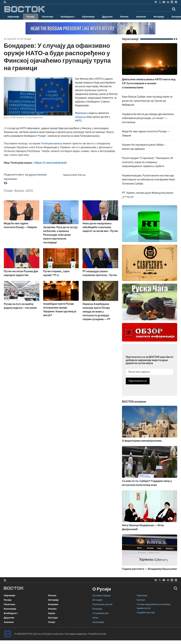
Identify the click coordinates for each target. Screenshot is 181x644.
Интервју (159, 17)
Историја (97, 600)
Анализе (141, 17)
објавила (80, 117)
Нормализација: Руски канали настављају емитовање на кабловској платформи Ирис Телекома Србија (149, 180)
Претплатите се (138, 381)
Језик (95, 618)
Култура (53, 618)
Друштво (107, 17)
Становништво (101, 613)
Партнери (142, 595)
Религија (97, 609)
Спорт (52, 622)
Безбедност (68, 17)
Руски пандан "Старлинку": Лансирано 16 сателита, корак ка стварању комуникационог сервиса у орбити (147, 162)
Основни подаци (102, 595)
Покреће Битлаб (146, 613)
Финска (19, 191)
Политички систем (102, 604)
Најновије (13, 17)
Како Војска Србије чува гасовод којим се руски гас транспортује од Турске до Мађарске (147, 101)
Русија (31, 17)
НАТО (29, 191)
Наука (51, 613)
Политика (48, 17)
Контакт (141, 600)
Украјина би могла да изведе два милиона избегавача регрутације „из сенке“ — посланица (148, 118)
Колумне (53, 604)
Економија (88, 17)
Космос (52, 609)
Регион (124, 17)
